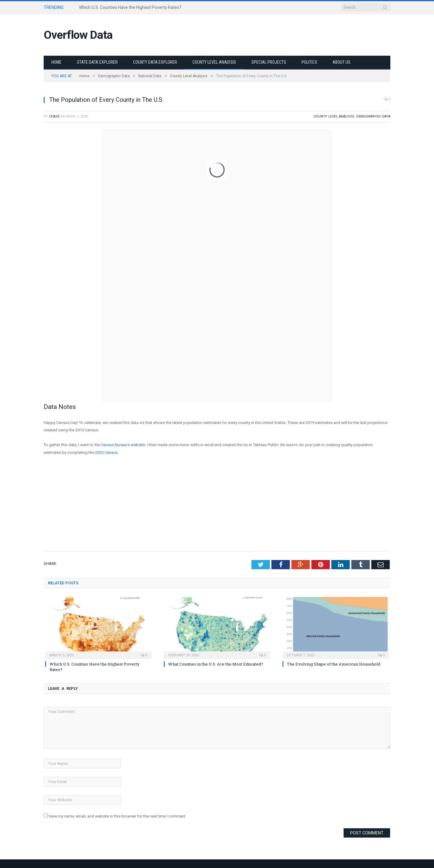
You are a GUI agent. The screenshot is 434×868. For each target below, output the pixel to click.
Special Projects (269, 62)
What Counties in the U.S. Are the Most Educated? (216, 664)
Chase (54, 116)
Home (56, 62)
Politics (309, 62)
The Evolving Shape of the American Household (333, 664)
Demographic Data (373, 116)
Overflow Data (78, 35)
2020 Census (106, 452)
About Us (341, 62)
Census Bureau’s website (123, 445)
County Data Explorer (155, 62)
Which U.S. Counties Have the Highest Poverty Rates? (130, 7)
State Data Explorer (97, 62)
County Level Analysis (214, 62)
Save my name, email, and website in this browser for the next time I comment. (117, 816)
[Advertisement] (217, 507)
